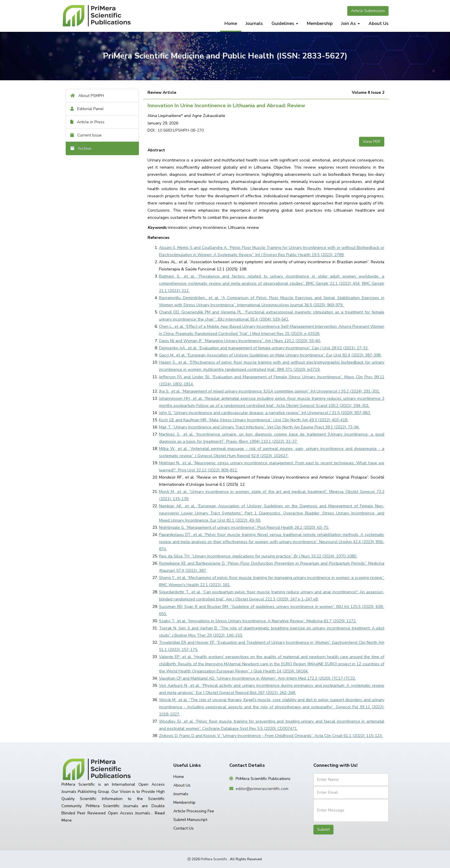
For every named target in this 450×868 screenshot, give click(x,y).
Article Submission (368, 11)
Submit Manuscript (190, 820)
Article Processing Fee (194, 811)
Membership (320, 24)
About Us (379, 24)
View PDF (372, 142)
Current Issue (86, 135)
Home (231, 24)
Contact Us (184, 828)
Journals (254, 24)
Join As (351, 24)
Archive (81, 148)
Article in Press (87, 122)
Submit (323, 829)
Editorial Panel (87, 109)
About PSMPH (87, 96)
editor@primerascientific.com (262, 789)
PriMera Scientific (214, 859)
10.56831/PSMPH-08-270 (181, 130)
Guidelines (285, 24)
